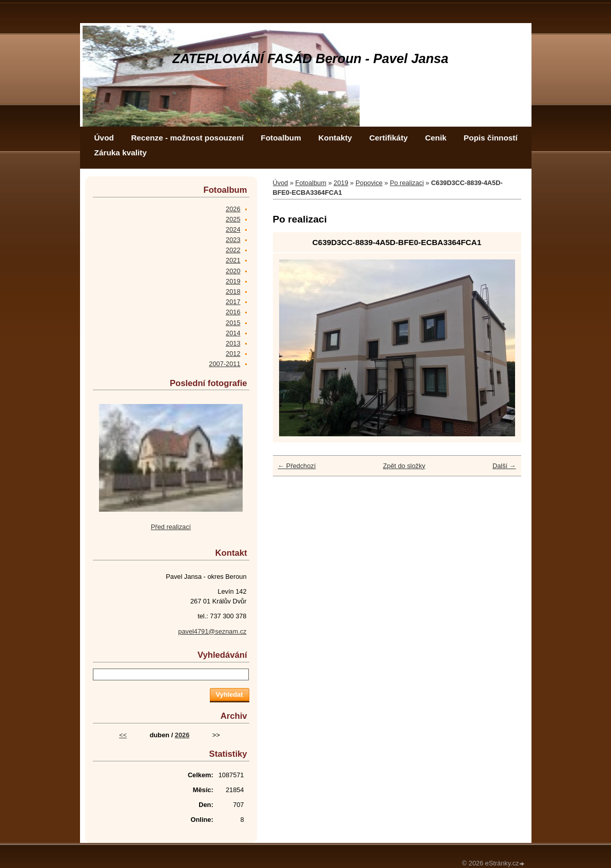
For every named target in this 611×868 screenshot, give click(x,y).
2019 (341, 183)
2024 (233, 229)
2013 (233, 343)
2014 (233, 333)
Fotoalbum (281, 138)
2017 (233, 302)
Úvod (104, 138)
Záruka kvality (121, 153)
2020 (233, 271)
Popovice (369, 183)
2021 (233, 260)
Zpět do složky (404, 466)
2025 (233, 219)
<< (123, 735)
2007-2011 (224, 364)
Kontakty (335, 138)
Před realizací (171, 527)
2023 (233, 240)
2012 (233, 354)
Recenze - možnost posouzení (187, 138)
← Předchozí (297, 466)
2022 (233, 250)
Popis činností (491, 138)
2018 (233, 291)
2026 (233, 209)
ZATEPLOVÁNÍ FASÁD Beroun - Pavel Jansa (311, 58)
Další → (504, 466)
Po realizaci (407, 183)
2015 (233, 323)
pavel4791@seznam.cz (212, 631)
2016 (233, 312)
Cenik (436, 138)
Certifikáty (389, 138)
